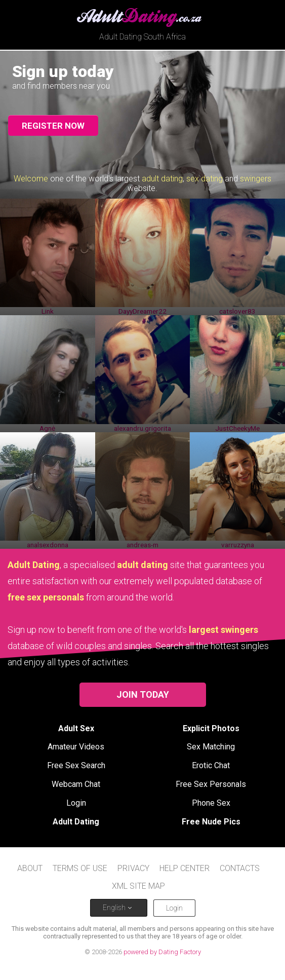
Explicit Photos (211, 728)
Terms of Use (80, 868)
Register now (53, 126)
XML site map (138, 886)
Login (76, 803)
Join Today (143, 694)
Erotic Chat (211, 765)
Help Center (185, 868)
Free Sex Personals (211, 784)
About (30, 868)
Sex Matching (211, 747)
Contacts (240, 868)
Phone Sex (211, 803)
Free (76, 765)
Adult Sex (76, 728)
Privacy (133, 868)
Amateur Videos (76, 747)
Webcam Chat (76, 784)
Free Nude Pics (211, 822)
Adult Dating (76, 822)
